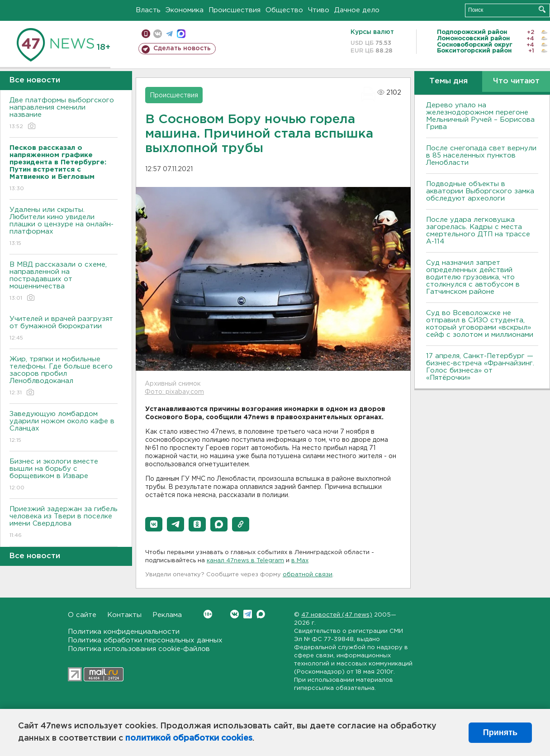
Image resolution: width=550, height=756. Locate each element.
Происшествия (235, 10)
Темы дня (448, 81)
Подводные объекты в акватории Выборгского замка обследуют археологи (480, 191)
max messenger (181, 34)
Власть (148, 10)
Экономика (185, 10)
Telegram (248, 614)
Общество (284, 10)
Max (261, 614)
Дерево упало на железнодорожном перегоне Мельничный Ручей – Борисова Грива (480, 116)
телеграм (169, 34)
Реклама (167, 615)
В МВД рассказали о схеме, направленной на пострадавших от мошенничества (64, 282)
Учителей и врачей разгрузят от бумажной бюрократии (64, 329)
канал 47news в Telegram (245, 561)
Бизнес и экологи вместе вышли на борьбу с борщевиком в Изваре (64, 475)
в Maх (300, 561)
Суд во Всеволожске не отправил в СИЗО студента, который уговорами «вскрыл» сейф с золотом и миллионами (480, 324)
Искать (542, 9)
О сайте (82, 615)
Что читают (516, 81)
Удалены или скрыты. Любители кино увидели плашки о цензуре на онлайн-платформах (64, 227)
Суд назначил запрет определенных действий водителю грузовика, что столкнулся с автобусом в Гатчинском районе (473, 277)
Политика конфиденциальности (124, 632)
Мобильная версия (146, 34)
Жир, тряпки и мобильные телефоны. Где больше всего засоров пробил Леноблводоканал (64, 376)
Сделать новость (182, 48)
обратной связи (308, 575)
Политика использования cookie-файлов (139, 649)
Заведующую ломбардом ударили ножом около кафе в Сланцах (64, 428)
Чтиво (319, 10)
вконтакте (158, 34)
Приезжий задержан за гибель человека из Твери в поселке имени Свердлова (64, 523)
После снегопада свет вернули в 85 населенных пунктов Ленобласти (481, 156)
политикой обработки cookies (189, 738)
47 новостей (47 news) (337, 615)
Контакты (124, 615)
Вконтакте (208, 614)
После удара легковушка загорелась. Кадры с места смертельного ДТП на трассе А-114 (478, 231)
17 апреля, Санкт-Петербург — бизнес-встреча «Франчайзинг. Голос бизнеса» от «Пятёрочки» (480, 367)
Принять (500, 732)
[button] (154, 524)
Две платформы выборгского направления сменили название (64, 114)
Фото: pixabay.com (174, 392)
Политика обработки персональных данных (145, 640)
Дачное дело (357, 10)
